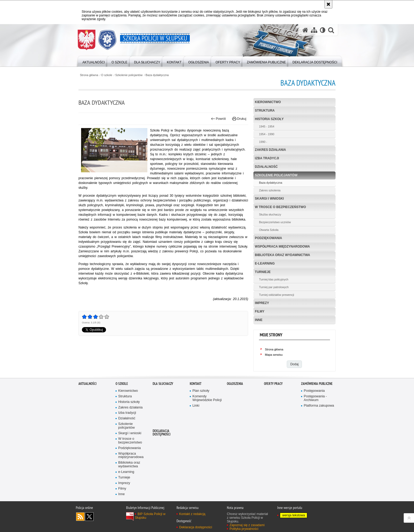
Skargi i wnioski (269, 199)
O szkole (107, 75)
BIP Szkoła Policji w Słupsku (150, 516)
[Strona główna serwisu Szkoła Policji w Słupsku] (305, 30)
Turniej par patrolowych (274, 287)
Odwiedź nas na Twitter (89, 517)
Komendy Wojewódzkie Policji (207, 398)
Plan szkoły (201, 391)
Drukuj (239, 119)
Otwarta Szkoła (269, 230)
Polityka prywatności (244, 529)
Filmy (260, 311)
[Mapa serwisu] (314, 30)
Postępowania (314, 391)
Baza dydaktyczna (157, 75)
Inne (259, 320)
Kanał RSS (80, 517)
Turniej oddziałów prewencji (276, 295)
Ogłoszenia (235, 384)
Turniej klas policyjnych (274, 279)
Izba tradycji (267, 158)
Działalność (266, 167)
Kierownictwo (268, 102)
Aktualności (87, 384)
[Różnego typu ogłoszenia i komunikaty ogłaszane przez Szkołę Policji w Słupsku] (199, 61)
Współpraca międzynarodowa (283, 247)
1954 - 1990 (267, 134)
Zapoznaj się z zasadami (247, 525)
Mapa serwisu (274, 355)
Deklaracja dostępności (162, 433)
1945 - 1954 (267, 126)
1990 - (263, 142)
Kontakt (196, 384)
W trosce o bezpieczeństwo (281, 207)
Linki (196, 406)
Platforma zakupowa (319, 406)
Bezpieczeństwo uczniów (275, 222)
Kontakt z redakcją (192, 514)
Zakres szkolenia (270, 190)
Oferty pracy (273, 384)
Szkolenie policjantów (129, 75)
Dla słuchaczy (163, 384)
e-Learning (265, 263)
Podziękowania (269, 238)
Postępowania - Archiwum (315, 398)
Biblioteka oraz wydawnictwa (283, 255)
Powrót (218, 119)
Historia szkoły (269, 119)
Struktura (265, 111)
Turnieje (263, 272)
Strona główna (89, 75)
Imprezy (262, 303)
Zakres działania (270, 150)
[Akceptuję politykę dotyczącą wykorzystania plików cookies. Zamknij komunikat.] (328, 4)
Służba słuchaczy (270, 214)
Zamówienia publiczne (317, 384)
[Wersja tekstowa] (323, 30)
